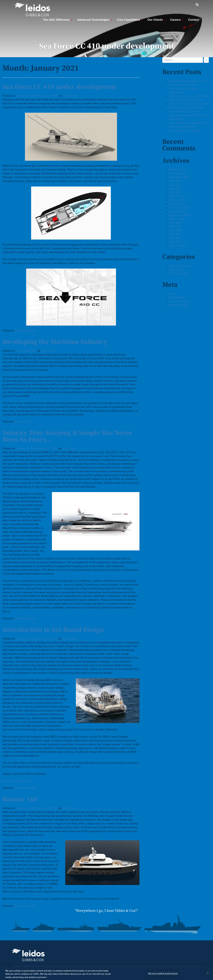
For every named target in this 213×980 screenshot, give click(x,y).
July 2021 (175, 181)
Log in (173, 294)
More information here (16, 781)
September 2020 (179, 215)
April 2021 (175, 193)
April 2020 (175, 231)
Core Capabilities (130, 20)
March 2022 (176, 170)
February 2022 (178, 173)
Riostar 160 (20, 799)
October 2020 (177, 212)
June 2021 (175, 185)
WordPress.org (178, 305)
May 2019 (175, 238)
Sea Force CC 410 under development (59, 87)
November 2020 (179, 208)
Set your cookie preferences (163, 976)
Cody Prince (70, 96)
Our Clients (156, 20)
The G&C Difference (57, 20)
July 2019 (175, 234)
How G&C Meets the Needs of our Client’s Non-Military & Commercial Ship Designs (189, 127)
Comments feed (179, 301)
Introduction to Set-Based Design (53, 629)
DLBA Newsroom (25, 331)
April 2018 (175, 242)
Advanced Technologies (95, 20)
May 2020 (175, 227)
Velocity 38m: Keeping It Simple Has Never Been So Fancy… (67, 436)
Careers (177, 20)
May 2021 (175, 189)
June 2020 (175, 223)
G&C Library (22, 422)
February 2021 (178, 200)
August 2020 (177, 219)
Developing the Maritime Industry (55, 342)
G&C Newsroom (179, 274)
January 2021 (177, 204)
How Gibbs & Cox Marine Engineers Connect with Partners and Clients (189, 115)
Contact (193, 20)
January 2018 (177, 246)
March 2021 (176, 196)
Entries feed (176, 298)
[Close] (208, 976)
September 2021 (179, 177)
